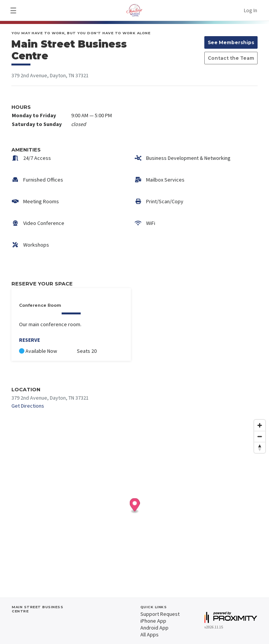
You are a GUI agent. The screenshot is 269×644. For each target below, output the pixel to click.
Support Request (160, 614)
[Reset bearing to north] (260, 447)
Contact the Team (231, 58)
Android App (154, 628)
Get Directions (28, 406)
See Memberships (231, 42)
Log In (251, 10)
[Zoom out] (260, 436)
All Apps (150, 634)
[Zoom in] (260, 425)
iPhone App (153, 621)
